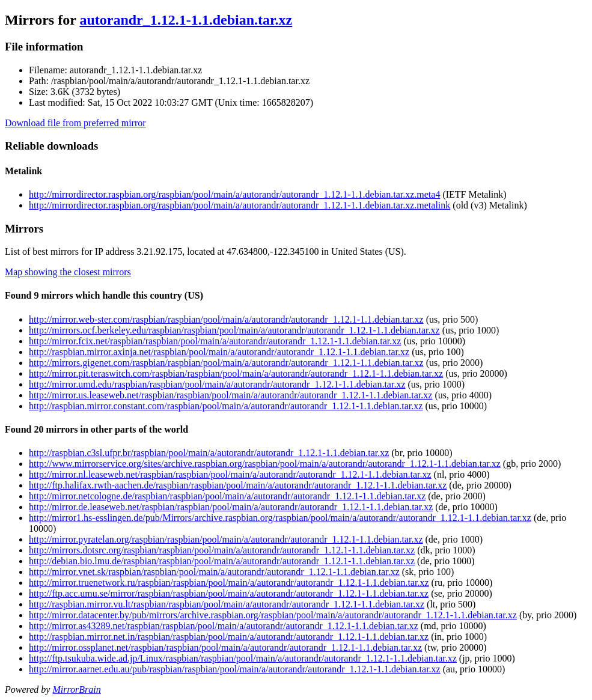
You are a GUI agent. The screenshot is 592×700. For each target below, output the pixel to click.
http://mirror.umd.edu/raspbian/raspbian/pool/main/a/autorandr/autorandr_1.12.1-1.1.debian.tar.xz (217, 384)
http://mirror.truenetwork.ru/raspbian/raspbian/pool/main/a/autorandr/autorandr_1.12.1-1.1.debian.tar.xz (229, 583)
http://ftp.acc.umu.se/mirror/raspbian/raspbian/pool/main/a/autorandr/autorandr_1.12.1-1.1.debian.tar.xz (229, 593)
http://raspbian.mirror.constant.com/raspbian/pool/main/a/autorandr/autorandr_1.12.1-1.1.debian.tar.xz (226, 406)
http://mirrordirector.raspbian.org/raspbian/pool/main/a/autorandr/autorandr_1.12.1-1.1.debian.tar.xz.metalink (240, 205)
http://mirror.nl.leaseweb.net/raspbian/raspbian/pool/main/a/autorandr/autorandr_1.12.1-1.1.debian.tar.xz (230, 474)
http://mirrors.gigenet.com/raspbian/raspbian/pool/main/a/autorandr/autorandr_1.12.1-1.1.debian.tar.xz (226, 363)
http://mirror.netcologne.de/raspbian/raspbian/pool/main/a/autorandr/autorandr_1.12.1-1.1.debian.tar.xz (227, 496)
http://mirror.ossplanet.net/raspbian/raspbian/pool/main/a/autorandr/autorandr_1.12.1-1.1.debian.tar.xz (225, 647)
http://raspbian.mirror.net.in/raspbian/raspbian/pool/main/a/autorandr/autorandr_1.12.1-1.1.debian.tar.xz (229, 637)
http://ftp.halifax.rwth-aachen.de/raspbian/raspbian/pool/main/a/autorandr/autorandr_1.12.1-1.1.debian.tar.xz (238, 485)
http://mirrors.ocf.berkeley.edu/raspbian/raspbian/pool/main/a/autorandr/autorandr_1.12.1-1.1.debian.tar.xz (234, 330)
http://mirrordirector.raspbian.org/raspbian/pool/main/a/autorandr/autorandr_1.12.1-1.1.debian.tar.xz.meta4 (234, 194)
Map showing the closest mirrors (68, 272)
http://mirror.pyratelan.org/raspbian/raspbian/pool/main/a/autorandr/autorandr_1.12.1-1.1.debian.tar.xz (226, 539)
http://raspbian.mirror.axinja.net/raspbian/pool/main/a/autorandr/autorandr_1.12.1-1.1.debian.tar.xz (219, 352)
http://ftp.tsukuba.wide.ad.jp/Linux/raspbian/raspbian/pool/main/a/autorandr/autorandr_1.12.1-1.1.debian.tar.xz (243, 658)
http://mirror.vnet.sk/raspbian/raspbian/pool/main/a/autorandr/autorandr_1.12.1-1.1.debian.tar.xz (214, 572)
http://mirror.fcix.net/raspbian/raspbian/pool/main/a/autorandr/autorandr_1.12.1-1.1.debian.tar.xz (215, 341)
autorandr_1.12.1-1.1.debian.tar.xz (186, 20)
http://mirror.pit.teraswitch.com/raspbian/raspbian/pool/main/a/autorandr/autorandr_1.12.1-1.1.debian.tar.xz (236, 373)
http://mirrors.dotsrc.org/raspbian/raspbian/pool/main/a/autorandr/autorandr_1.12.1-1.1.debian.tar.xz (222, 550)
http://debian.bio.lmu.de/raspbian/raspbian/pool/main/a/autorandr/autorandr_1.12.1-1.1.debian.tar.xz (222, 561)
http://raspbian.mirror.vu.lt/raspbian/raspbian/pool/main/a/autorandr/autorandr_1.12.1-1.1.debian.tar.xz (227, 604)
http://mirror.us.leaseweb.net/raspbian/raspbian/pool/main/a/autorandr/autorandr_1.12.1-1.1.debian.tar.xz (230, 395)
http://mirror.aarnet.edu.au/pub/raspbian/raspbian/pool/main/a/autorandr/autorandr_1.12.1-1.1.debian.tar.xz (235, 669)
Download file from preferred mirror (75, 123)
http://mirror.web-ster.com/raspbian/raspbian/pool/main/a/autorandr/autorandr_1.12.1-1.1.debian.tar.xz (226, 319)
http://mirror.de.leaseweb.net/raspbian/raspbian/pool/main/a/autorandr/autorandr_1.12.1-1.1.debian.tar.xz (231, 507)
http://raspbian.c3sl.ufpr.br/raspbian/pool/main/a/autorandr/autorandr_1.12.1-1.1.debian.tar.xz (209, 453)
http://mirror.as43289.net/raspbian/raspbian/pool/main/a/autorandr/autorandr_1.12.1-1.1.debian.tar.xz (224, 626)
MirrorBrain (76, 689)
